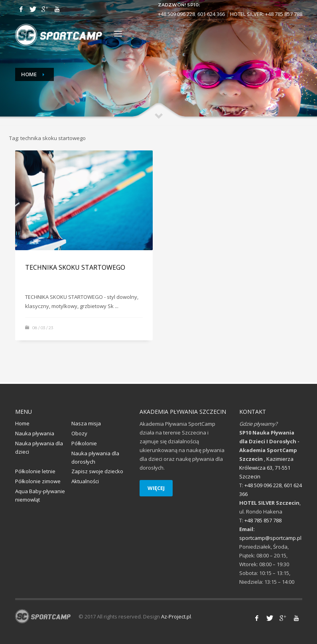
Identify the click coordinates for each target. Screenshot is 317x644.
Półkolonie (84, 443)
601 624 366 (211, 14)
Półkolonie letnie (35, 471)
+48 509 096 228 (176, 14)
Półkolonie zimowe (38, 481)
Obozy (79, 433)
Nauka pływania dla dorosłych (95, 457)
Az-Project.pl (176, 616)
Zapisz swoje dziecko (97, 471)
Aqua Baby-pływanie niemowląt (40, 495)
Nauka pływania (35, 433)
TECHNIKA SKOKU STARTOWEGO (75, 267)
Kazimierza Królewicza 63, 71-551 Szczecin (266, 468)
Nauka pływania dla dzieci (39, 447)
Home (29, 74)
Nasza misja (86, 423)
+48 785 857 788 (284, 14)
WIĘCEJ (156, 488)
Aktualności (85, 481)
